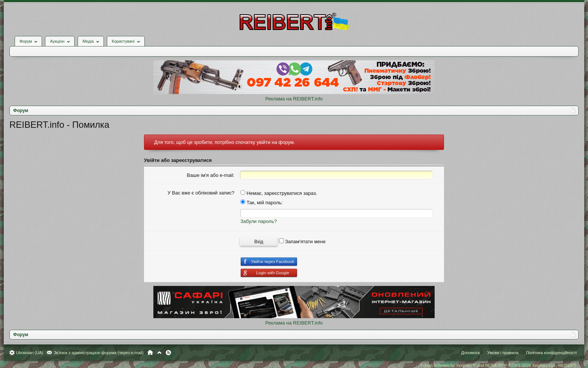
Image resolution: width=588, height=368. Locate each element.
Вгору (159, 353)
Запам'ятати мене (302, 242)
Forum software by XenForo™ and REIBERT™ (499, 365)
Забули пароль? (259, 221)
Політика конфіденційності (551, 353)
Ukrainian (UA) (30, 353)
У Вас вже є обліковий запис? (201, 193)
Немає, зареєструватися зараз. (279, 193)
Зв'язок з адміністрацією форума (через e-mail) (99, 353)
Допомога (470, 353)
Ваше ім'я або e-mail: (211, 175)
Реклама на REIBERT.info (294, 99)
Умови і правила (503, 353)
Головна (150, 353)
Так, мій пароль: (262, 203)
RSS (168, 353)
